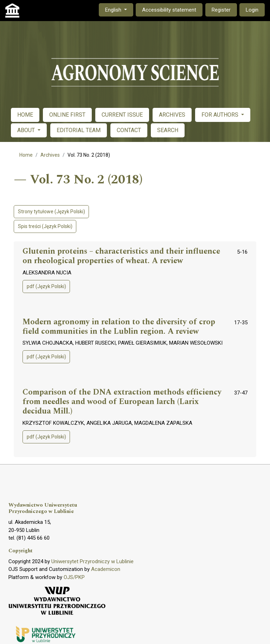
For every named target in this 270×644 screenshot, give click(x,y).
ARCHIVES (172, 115)
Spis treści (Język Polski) (45, 226)
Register (221, 10)
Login (252, 10)
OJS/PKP (74, 577)
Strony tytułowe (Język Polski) (52, 212)
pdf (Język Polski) (46, 286)
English (119, 9)
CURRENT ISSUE (122, 115)
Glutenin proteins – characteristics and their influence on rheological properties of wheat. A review (121, 256)
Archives (50, 155)
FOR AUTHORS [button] (221, 115)
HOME (25, 115)
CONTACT (129, 130)
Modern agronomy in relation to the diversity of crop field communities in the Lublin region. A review (119, 327)
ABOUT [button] (27, 130)
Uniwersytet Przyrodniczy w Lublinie (92, 561)
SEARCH (168, 130)
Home (26, 155)
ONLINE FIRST (67, 115)
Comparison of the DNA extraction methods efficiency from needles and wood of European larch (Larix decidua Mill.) (122, 402)
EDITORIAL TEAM (79, 130)
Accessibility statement (169, 10)
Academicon (106, 569)
